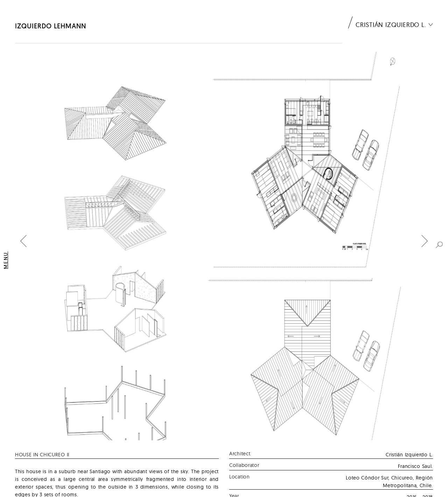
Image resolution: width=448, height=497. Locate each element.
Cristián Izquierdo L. (391, 25)
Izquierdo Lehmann (51, 26)
